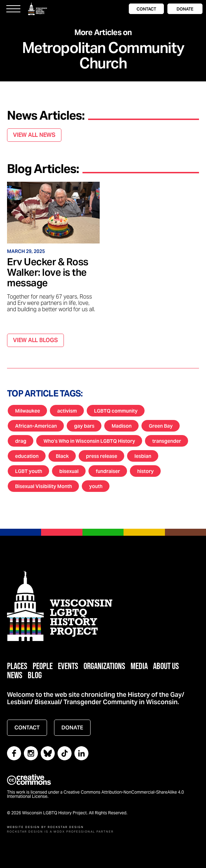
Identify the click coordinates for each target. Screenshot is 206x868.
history (145, 471)
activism (67, 411)
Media (139, 666)
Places (17, 666)
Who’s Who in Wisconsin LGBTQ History (89, 441)
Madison (122, 426)
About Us (166, 666)
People (43, 666)
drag (21, 441)
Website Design (24, 827)
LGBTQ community (116, 411)
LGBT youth (29, 471)
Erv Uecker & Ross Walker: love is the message (48, 272)
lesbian (143, 456)
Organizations (104, 666)
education (27, 456)
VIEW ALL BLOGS (35, 340)
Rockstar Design (66, 827)
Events (68, 666)
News (15, 675)
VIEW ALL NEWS (34, 135)
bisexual (69, 471)
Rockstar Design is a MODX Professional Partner (60, 832)
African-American (36, 426)
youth (96, 486)
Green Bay (161, 426)
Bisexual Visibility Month (44, 486)
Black (62, 456)
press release (102, 456)
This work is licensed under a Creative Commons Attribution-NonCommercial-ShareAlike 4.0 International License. (95, 794)
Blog (35, 675)
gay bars (84, 426)
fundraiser (108, 471)
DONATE (185, 9)
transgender (167, 441)
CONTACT (146, 9)
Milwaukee (28, 411)
